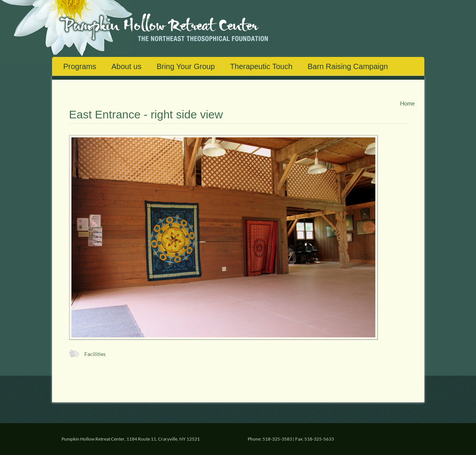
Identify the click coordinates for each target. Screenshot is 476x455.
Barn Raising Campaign (348, 66)
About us (126, 66)
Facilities (95, 354)
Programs (80, 66)
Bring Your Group (186, 66)
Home (407, 103)
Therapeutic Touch (261, 66)
